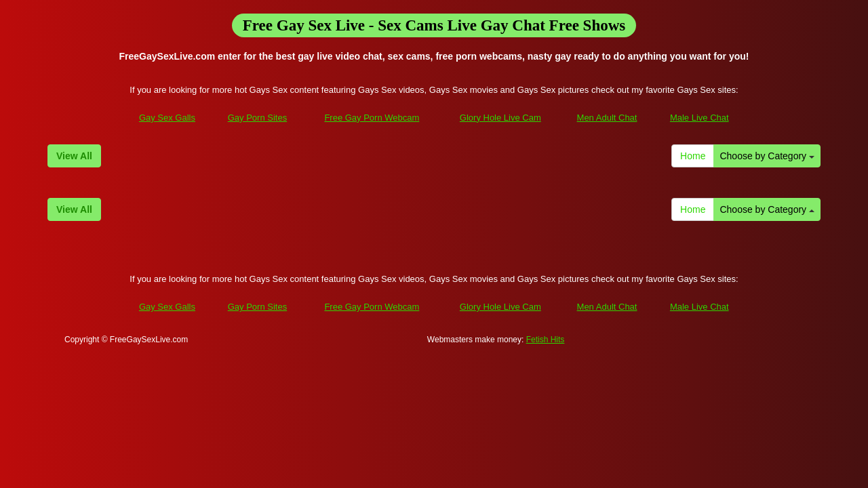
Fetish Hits (546, 340)
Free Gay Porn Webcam (372, 118)
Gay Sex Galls (167, 118)
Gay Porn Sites (257, 118)
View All (74, 156)
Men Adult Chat (607, 118)
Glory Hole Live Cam (500, 118)
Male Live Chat (699, 118)
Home (693, 156)
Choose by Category (767, 156)
